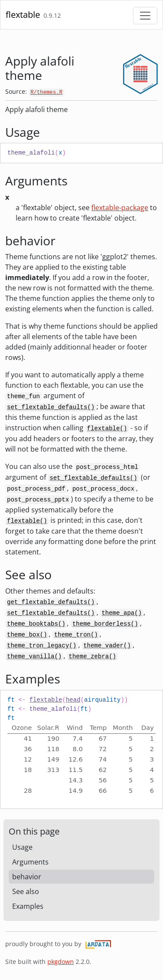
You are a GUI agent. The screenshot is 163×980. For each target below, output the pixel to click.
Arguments (30, 862)
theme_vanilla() (34, 657)
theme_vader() (107, 646)
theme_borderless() (105, 624)
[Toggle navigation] (145, 16)
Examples (28, 906)
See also (26, 891)
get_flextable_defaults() (51, 602)
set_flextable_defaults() (51, 407)
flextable (23, 15)
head (73, 700)
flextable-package (120, 208)
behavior (27, 877)
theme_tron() (76, 635)
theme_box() (27, 635)
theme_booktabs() (36, 624)
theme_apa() (122, 613)
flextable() (107, 429)
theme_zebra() (92, 657)
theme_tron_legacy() (42, 646)
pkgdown (61, 962)
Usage (22, 847)
